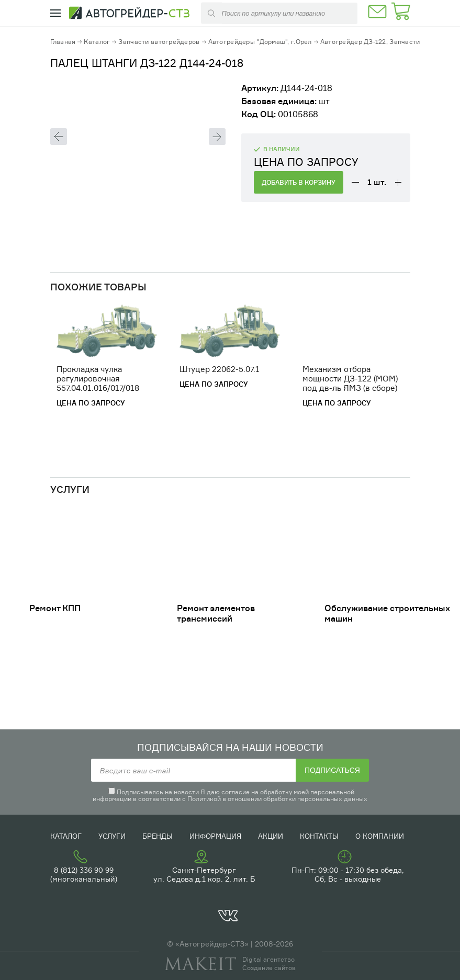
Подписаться (332, 770)
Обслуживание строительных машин (387, 613)
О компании (380, 836)
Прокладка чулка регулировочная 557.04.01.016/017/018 (98, 379)
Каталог (97, 42)
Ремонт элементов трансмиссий (216, 613)
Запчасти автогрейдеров (159, 42)
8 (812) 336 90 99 (84, 870)
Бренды (158, 836)
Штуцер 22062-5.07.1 (220, 369)
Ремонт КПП (55, 608)
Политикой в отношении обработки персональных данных (277, 799)
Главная (63, 42)
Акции (271, 836)
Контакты (319, 836)
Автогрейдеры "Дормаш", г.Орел (260, 42)
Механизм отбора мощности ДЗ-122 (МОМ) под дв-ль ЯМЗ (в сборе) (350, 379)
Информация (215, 836)
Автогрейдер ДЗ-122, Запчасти (370, 42)
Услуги (112, 836)
